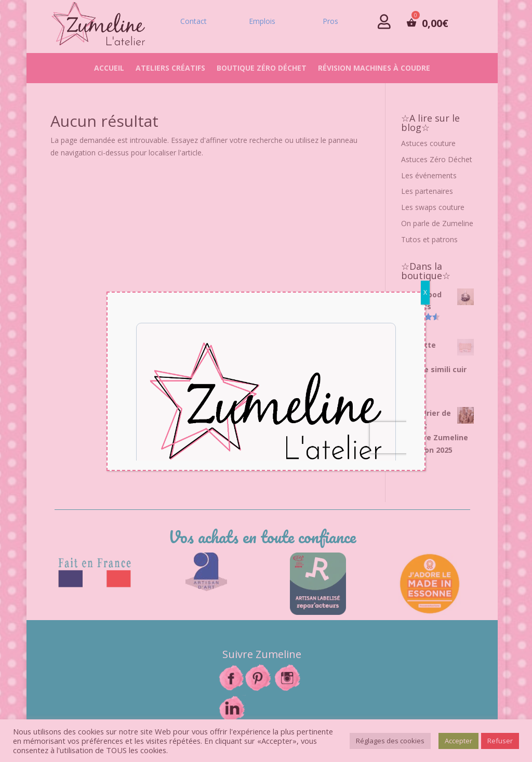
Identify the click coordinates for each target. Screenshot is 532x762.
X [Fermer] (425, 292)
